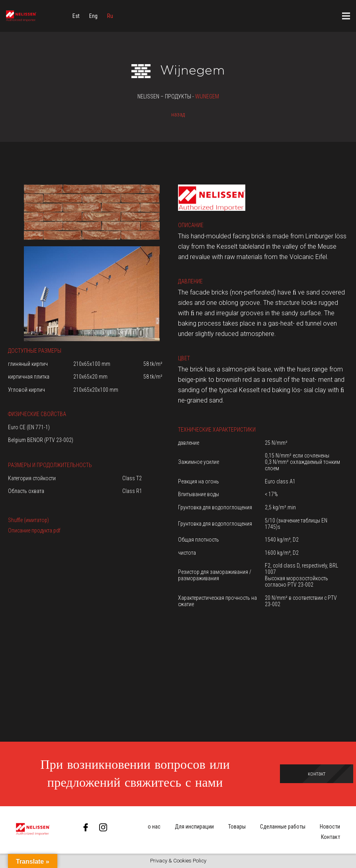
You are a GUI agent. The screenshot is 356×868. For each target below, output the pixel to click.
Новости (330, 827)
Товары (237, 827)
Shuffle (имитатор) (28, 520)
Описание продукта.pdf (34, 530)
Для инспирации (194, 827)
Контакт (331, 837)
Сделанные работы (283, 827)
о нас (154, 827)
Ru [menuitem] (110, 16)
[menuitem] (76, 16)
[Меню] (346, 16)
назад (178, 114)
